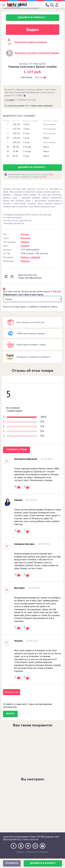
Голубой (25, 246)
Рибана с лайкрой (30, 257)
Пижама (25, 242)
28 (8, 147)
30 (8, 133)
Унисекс (25, 234)
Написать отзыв (17, 450)
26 (8, 156)
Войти (10, 714)
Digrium (20, 852)
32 (8, 124)
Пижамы (25, 261)
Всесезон (26, 238)
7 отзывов (10, 100)
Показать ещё (12, 692)
